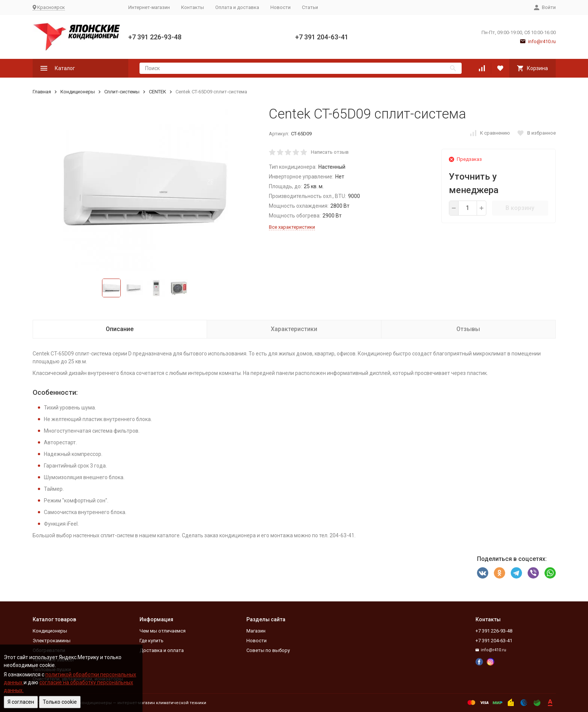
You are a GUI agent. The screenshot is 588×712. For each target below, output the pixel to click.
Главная (42, 92)
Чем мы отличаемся (163, 631)
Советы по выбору (268, 650)
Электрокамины (52, 641)
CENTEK (157, 92)
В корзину (520, 208)
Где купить (151, 641)
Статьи (310, 7)
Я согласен (21, 702)
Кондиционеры (78, 92)
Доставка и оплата (162, 650)
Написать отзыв (330, 152)
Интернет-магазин (149, 7)
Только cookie (60, 702)
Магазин (256, 631)
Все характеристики (292, 227)
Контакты (193, 7)
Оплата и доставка (237, 7)
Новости (280, 7)
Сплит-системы (122, 92)
